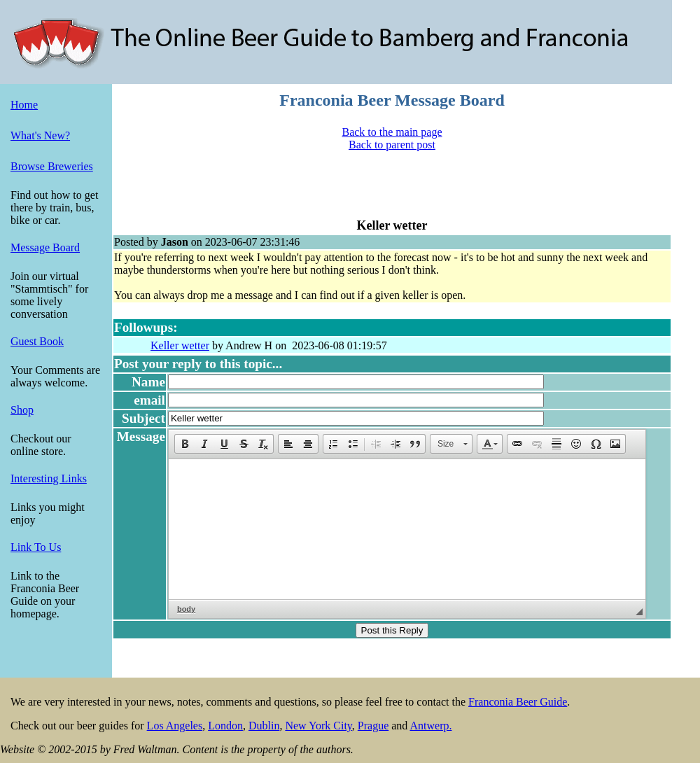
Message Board (45, 247)
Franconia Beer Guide (518, 702)
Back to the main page (392, 132)
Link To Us (36, 547)
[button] (185, 444)
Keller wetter (180, 345)
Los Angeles (175, 726)
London (225, 726)
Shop (22, 410)
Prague (373, 726)
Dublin (264, 726)
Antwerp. (430, 726)
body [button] (186, 609)
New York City (318, 726)
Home (24, 105)
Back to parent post (392, 145)
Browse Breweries (52, 166)
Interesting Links (49, 478)
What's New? (40, 135)
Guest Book (37, 341)
